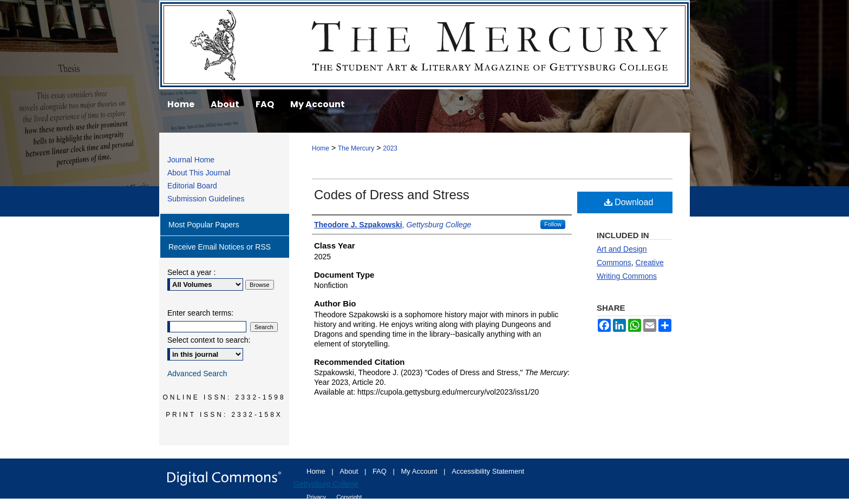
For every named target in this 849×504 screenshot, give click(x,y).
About (350, 471)
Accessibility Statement (488, 471)
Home (321, 148)
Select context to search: (209, 340)
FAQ (381, 471)
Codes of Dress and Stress (392, 195)
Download (629, 202)
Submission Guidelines (206, 199)
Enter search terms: (200, 313)
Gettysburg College (326, 484)
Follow (553, 224)
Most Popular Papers (204, 225)
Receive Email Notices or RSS (220, 247)
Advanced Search (197, 374)
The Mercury (424, 45)
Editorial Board (192, 186)
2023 (390, 148)
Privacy (317, 497)
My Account (420, 471)
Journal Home (191, 160)
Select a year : (192, 272)
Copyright (349, 497)
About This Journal (199, 173)
